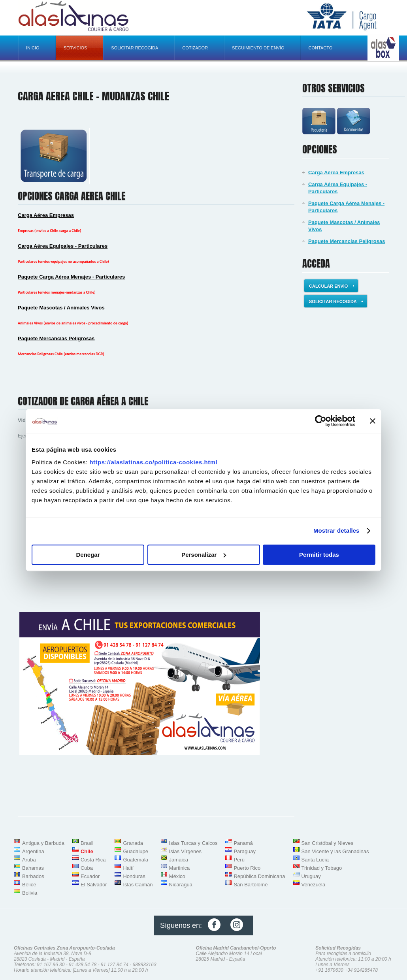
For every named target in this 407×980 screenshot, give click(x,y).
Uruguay (311, 876)
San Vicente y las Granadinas (335, 851)
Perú (239, 860)
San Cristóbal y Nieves (328, 843)
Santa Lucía (315, 860)
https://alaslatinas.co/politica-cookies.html (153, 462)
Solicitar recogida (135, 48)
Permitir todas (319, 555)
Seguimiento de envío (258, 48)
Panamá (243, 843)
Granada (133, 843)
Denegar (88, 555)
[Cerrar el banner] (373, 421)
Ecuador (90, 876)
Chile (87, 851)
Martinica (180, 868)
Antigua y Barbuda (43, 843)
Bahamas (33, 868)
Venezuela (314, 885)
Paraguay (245, 851)
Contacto (321, 48)
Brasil (87, 843)
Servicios (75, 48)
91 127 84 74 (115, 965)
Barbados (33, 876)
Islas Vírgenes (185, 851)
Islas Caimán (138, 885)
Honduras (134, 876)
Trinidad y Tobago (322, 868)
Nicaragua (181, 885)
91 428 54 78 (83, 965)
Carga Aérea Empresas (336, 172)
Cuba (87, 868)
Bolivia (30, 893)
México (177, 876)
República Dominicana (259, 876)
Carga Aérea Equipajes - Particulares (338, 188)
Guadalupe (136, 851)
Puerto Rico (247, 868)
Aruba (29, 860)
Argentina (33, 851)
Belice (29, 885)
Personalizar (204, 555)
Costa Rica (93, 860)
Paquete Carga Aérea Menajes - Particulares (346, 207)
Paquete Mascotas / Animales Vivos (344, 226)
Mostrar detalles (336, 531)
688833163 (145, 965)
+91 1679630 (329, 970)
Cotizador (195, 48)
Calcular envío (332, 286)
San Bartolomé (251, 885)
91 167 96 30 (51, 965)
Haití (128, 868)
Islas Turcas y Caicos (193, 843)
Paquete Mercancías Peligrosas (347, 241)
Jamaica (179, 860)
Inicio (33, 48)
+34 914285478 (361, 970)
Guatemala (136, 860)
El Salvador (94, 885)
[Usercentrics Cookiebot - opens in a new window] (321, 421)
